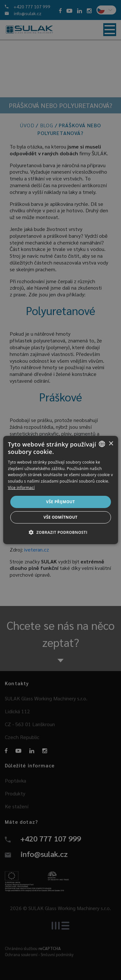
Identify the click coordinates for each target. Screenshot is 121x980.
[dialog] (60, 490)
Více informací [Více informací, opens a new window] (21, 488)
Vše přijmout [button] (60, 502)
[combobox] (102, 444)
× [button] (111, 443)
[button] (60, 532)
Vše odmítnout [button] (60, 517)
